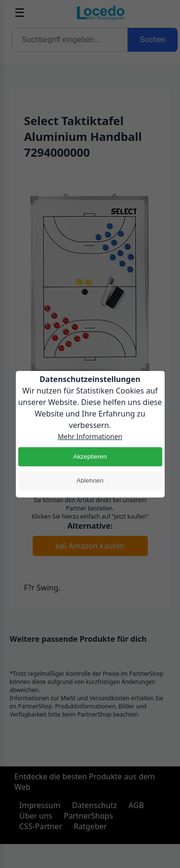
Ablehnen (90, 480)
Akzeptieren (90, 457)
